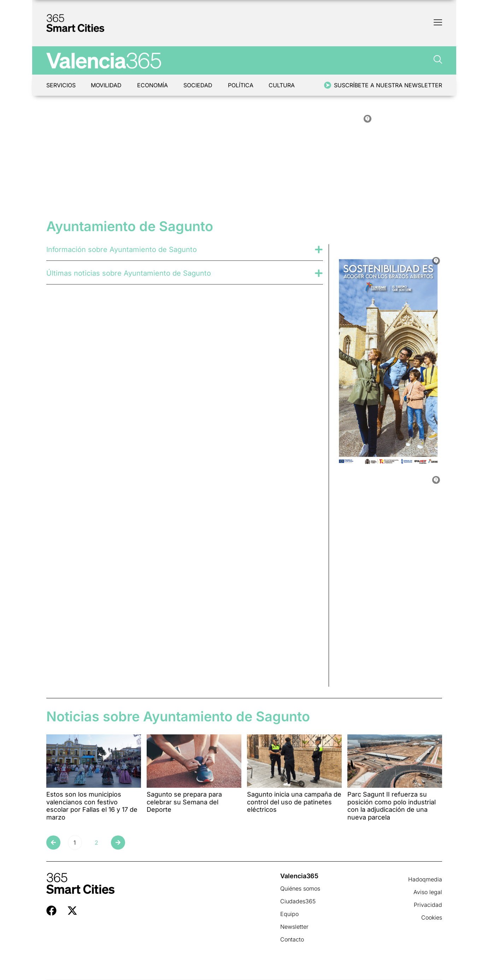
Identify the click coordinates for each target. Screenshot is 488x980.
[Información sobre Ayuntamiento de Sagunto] (319, 250)
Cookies (432, 917)
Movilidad (107, 85)
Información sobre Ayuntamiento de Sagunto (122, 250)
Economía (153, 85)
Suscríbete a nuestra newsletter (388, 85)
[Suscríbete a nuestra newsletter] (328, 85)
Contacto (292, 939)
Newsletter (294, 927)
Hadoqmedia (425, 879)
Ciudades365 (298, 901)
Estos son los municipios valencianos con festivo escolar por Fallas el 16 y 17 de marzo (92, 806)
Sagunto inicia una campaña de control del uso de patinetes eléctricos (294, 802)
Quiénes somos (300, 888)
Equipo (289, 914)
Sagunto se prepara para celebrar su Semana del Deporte (184, 802)
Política (241, 85)
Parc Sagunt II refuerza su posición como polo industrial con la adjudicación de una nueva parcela (392, 806)
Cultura (282, 85)
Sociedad (198, 85)
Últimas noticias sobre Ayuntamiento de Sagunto (129, 273)
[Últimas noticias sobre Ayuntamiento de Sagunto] (319, 273)
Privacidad (428, 905)
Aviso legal (428, 892)
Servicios (61, 85)
